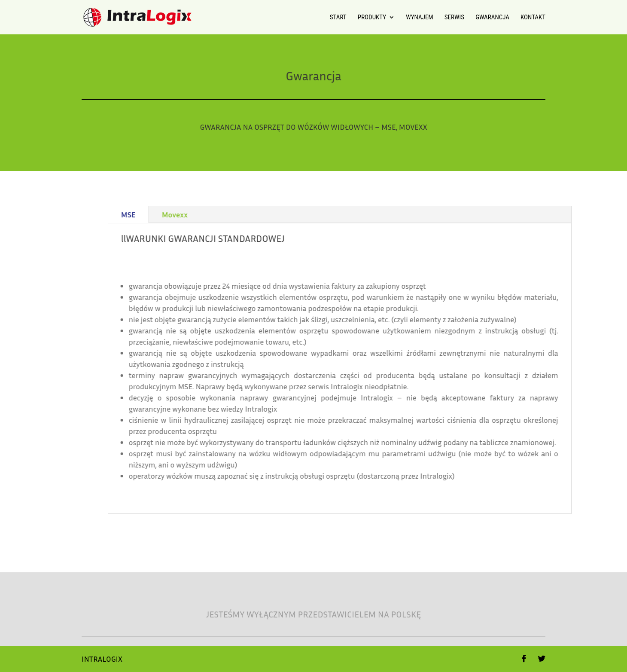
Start (338, 18)
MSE (199, 214)
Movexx (246, 214)
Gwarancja (492, 18)
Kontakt (533, 18)
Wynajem (419, 18)
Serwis (454, 18)
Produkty (372, 18)
